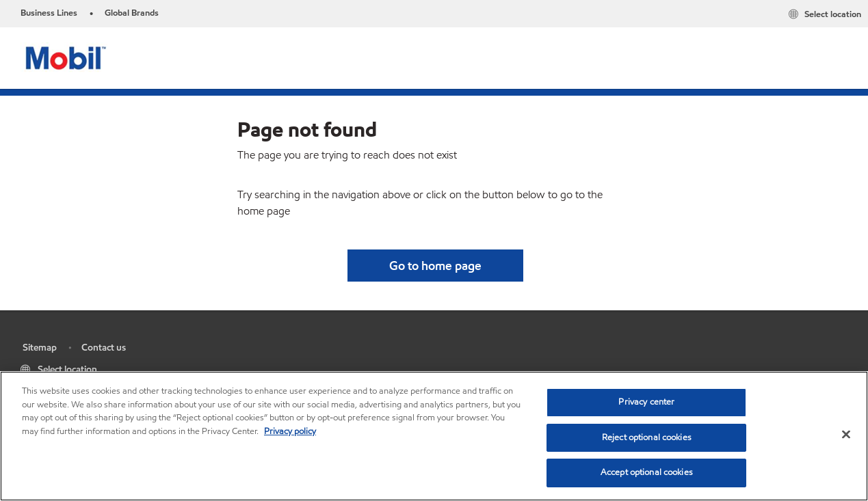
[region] (434, 436)
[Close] (846, 435)
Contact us (104, 348)
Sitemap (40, 348)
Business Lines (49, 13)
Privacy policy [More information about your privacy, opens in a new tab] (290, 431)
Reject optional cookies (647, 437)
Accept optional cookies (647, 472)
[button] (435, 266)
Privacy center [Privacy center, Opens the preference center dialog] (646, 402)
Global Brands (132, 13)
